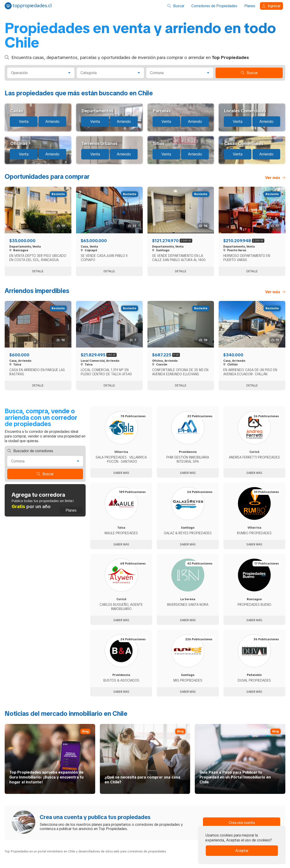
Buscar (176, 6)
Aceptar (242, 851)
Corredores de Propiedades (214, 6)
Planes (250, 6)
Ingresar (271, 6)
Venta (24, 122)
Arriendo (52, 122)
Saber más (121, 473)
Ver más (275, 178)
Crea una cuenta (242, 823)
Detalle (38, 271)
